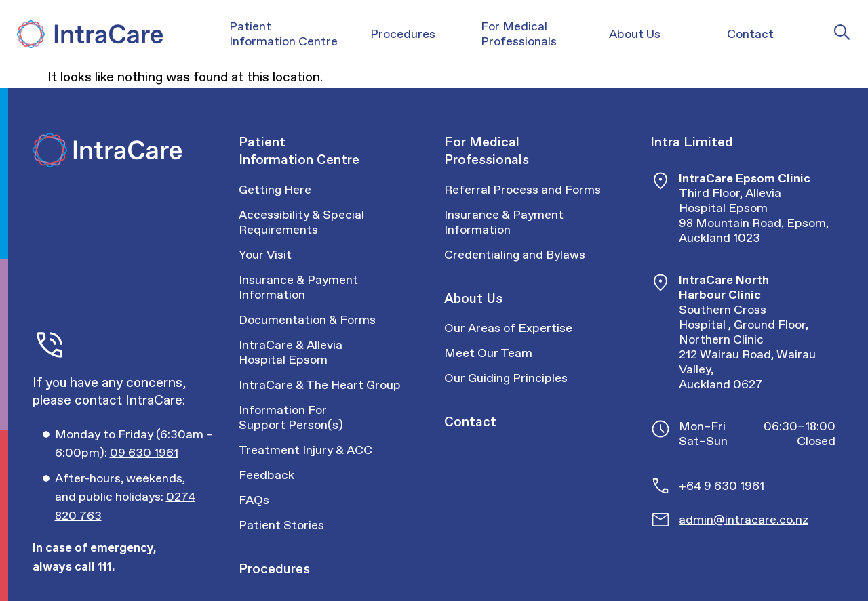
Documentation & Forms (307, 319)
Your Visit (265, 254)
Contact (470, 421)
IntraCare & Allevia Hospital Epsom (291, 352)
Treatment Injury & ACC (305, 450)
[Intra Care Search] (842, 32)
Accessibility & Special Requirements (301, 222)
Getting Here (275, 189)
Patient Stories (281, 525)
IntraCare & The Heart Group (320, 385)
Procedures (274, 568)
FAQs (254, 500)
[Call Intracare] (137, 443)
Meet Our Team (488, 353)
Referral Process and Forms (522, 189)
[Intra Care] (88, 34)
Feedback (267, 475)
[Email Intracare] (757, 520)
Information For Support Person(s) (291, 417)
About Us (473, 298)
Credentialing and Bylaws (515, 254)
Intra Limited (692, 142)
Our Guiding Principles (506, 378)
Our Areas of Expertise (508, 328)
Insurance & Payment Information (298, 287)
